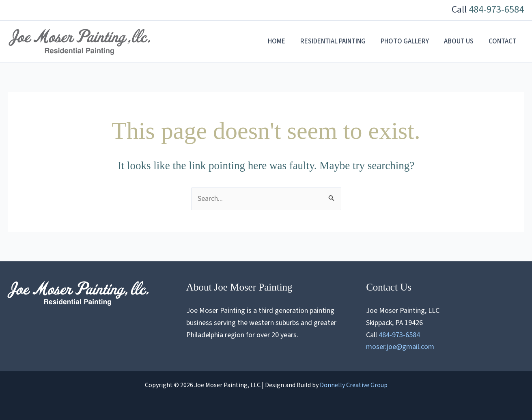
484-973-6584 (496, 10)
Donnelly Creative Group (354, 385)
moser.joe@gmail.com (400, 347)
